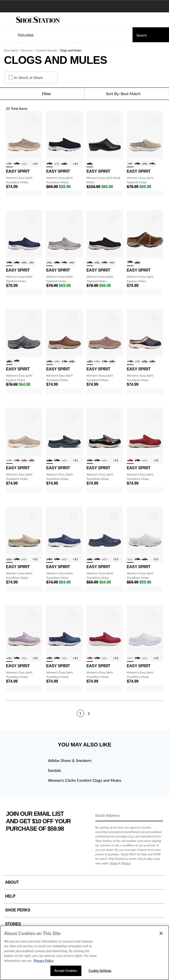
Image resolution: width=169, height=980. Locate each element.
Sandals (54, 770)
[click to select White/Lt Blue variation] (24, 164)
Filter (42, 94)
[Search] (151, 35)
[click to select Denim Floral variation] (50, 559)
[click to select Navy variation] (64, 164)
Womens (27, 50)
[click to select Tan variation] (130, 262)
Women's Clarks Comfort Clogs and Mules (85, 780)
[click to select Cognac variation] (50, 361)
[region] (84, 953)
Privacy (126, 863)
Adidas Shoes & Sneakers (70, 760)
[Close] (161, 933)
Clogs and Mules (71, 50)
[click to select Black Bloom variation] (90, 460)
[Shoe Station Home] (38, 20)
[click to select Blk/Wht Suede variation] (17, 164)
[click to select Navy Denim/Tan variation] (64, 361)
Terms (114, 863)
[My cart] (163, 20)
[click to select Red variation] (90, 658)
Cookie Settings (100, 971)
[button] (18, 35)
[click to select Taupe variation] (72, 361)
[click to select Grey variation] (138, 262)
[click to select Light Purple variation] (9, 658)
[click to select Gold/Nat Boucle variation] (9, 559)
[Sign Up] (158, 816)
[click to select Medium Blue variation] (152, 164)
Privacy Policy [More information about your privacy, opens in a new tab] (44, 961)
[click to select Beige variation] (130, 164)
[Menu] (7, 20)
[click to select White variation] (130, 658)
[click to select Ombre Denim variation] (50, 658)
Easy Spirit (11, 50)
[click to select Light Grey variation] (145, 164)
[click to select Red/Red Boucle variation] (130, 460)
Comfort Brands (46, 50)
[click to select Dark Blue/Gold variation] (50, 460)
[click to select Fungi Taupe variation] (9, 164)
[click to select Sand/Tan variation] (57, 361)
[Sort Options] (127, 94)
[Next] (161, 713)
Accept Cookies (66, 971)
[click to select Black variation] (90, 164)
